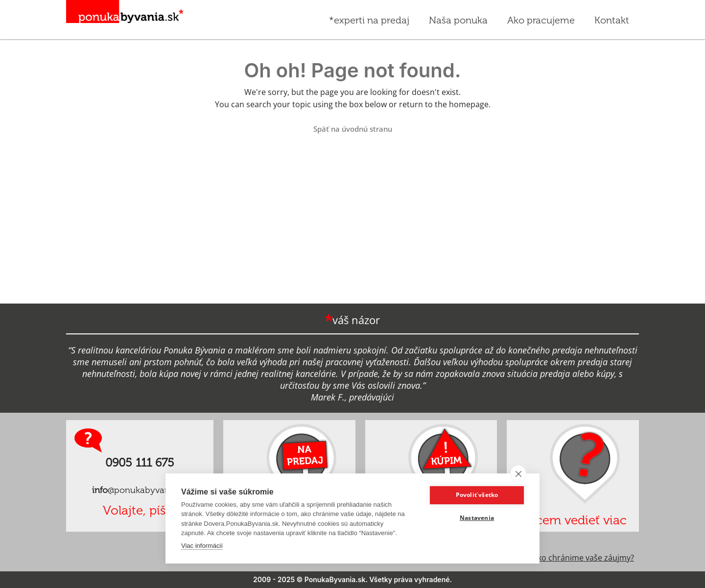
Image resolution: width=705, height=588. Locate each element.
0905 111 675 (140, 462)
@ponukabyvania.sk (140, 490)
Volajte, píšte (140, 510)
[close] (518, 473)
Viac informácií (202, 546)
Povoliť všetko (477, 495)
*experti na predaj (369, 20)
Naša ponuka (458, 20)
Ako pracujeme (541, 25)
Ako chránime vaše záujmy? (583, 558)
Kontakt (612, 20)
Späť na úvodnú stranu (353, 129)
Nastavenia (477, 518)
